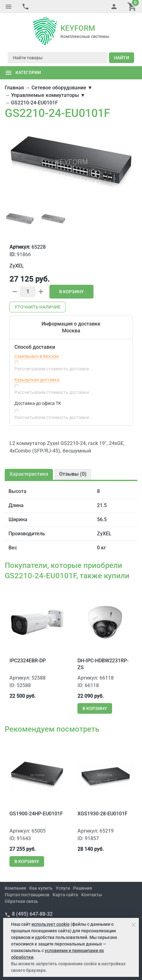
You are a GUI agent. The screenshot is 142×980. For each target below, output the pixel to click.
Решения (82, 888)
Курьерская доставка (37, 380)
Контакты (92, 895)
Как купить (41, 888)
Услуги (63, 888)
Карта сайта (65, 895)
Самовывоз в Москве (37, 356)
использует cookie (51, 924)
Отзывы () (73, 474)
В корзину (71, 292)
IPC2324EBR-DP (28, 661)
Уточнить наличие (37, 307)
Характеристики (29, 474)
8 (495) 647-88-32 (32, 914)
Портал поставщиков (27, 895)
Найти (122, 58)
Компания (15, 888)
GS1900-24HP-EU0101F (36, 814)
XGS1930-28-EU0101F (102, 814)
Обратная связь (21, 901)
